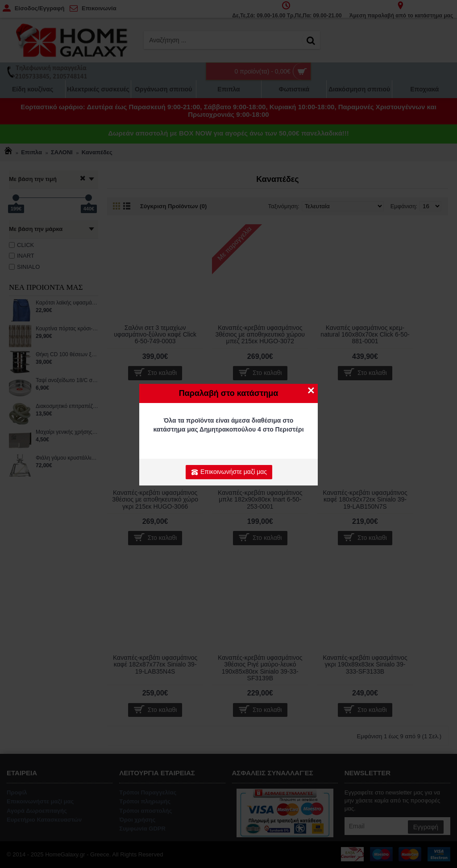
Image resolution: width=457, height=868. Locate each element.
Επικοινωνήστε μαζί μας (229, 472)
